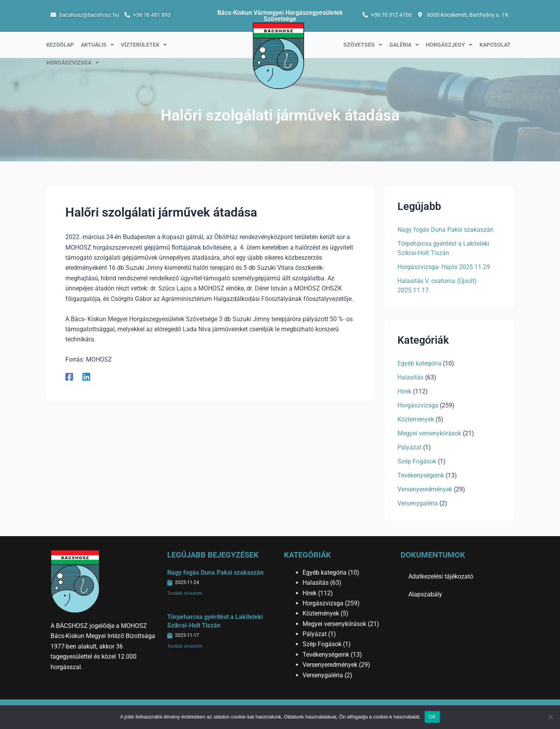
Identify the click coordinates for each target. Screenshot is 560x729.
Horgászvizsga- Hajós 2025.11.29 (444, 267)
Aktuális (97, 45)
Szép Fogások (417, 461)
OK (432, 717)
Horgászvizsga (73, 63)
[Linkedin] (86, 377)
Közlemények (416, 419)
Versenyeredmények (425, 489)
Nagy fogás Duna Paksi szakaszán (445, 230)
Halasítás (410, 377)
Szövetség (363, 45)
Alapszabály (425, 594)
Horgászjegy (449, 45)
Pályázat (409, 447)
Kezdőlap (60, 45)
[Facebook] (69, 377)
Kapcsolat (495, 45)
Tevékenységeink (421, 475)
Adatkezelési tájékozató (441, 576)
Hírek (404, 391)
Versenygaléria (418, 503)
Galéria (404, 45)
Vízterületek (144, 45)
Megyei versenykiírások (429, 433)
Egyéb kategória (419, 363)
